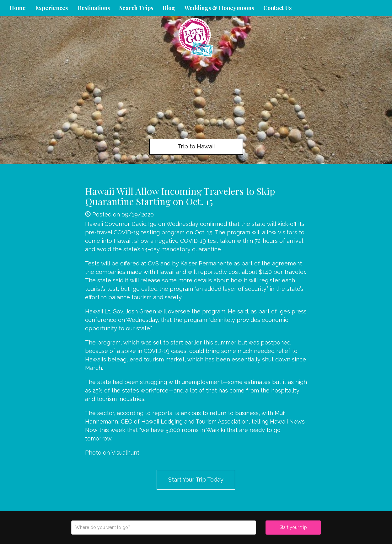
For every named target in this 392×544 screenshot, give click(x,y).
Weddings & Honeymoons (219, 8)
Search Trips (136, 8)
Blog (169, 8)
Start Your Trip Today (196, 480)
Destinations (94, 8)
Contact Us (277, 8)
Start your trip (293, 527)
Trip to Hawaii (196, 146)
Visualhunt (125, 453)
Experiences (51, 8)
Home (18, 8)
